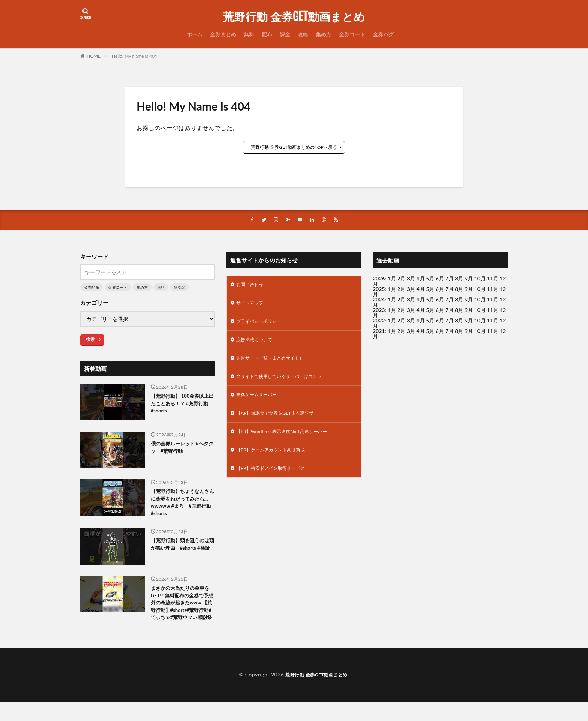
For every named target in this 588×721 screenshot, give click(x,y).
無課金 (180, 288)
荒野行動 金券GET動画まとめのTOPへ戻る (294, 147)
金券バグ (383, 34)
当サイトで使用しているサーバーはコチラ (286, 383)
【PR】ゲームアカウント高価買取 (276, 461)
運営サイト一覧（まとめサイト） (276, 364)
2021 (379, 332)
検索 (90, 340)
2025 (379, 290)
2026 (379, 279)
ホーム (195, 34)
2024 (379, 300)
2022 (379, 321)
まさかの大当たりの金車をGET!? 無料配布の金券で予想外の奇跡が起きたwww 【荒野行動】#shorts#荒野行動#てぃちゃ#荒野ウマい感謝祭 (182, 615)
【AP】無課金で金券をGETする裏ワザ (281, 422)
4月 (421, 290)
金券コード (352, 34)
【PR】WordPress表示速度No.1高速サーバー (289, 442)
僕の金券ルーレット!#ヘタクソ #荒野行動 (181, 449)
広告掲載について (257, 344)
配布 (267, 34)
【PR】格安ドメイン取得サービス (276, 481)
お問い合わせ (252, 286)
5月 (430, 290)
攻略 (303, 34)
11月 (492, 290)
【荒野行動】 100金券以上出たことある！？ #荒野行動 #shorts (182, 406)
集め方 (324, 34)
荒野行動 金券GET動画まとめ (294, 17)
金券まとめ (223, 34)
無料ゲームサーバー (260, 403)
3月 (411, 290)
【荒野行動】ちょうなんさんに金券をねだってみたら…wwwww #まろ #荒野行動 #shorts (182, 505)
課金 (285, 34)
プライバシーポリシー (262, 325)
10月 (480, 290)
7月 (450, 290)
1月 (392, 279)
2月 (401, 279)
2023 (379, 311)
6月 (440, 290)
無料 (249, 34)
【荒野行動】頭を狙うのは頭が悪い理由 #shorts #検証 (183, 555)
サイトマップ (252, 305)
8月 (459, 290)
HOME (94, 56)
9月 (469, 290)
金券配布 (91, 288)
